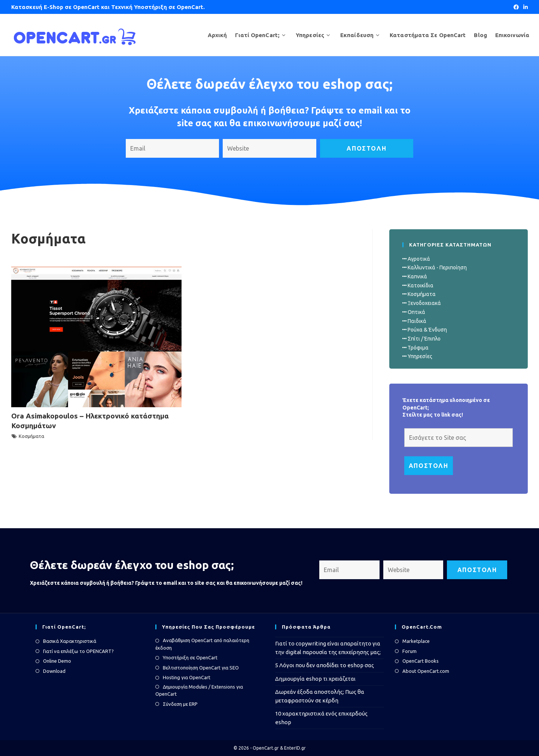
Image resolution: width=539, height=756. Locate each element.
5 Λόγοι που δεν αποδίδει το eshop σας (325, 665)
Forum (409, 651)
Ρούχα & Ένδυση (427, 330)
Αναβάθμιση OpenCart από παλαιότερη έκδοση (202, 644)
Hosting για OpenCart (187, 677)
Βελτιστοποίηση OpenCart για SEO (201, 668)
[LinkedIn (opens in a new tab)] (524, 7)
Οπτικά (416, 312)
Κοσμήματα (31, 436)
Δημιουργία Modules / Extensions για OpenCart (199, 690)
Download (54, 671)
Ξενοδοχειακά (424, 303)
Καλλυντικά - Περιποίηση (437, 267)
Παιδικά (417, 321)
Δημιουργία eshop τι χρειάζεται (315, 679)
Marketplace (416, 641)
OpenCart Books (421, 661)
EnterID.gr (295, 748)
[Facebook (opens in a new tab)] (516, 7)
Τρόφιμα (418, 348)
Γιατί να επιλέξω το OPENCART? (78, 651)
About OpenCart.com (426, 671)
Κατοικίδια (421, 285)
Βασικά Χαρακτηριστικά (70, 641)
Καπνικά (417, 276)
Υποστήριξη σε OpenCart (190, 657)
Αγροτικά (419, 259)
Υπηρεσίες (420, 356)
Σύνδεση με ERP (180, 704)
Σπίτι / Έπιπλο (424, 339)
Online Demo (57, 661)
